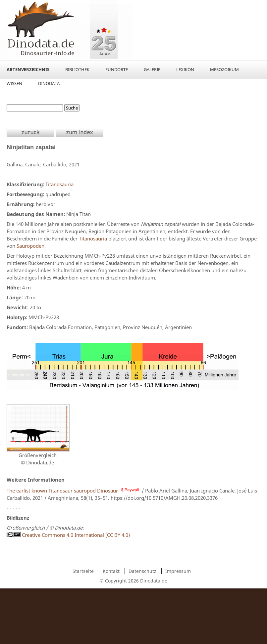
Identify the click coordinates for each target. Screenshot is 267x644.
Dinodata (49, 83)
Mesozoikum (224, 69)
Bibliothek (77, 69)
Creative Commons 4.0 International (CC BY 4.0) (75, 535)
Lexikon (185, 69)
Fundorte (117, 69)
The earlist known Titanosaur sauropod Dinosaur (62, 491)
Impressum (178, 571)
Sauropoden (30, 246)
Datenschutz (142, 571)
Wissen (14, 83)
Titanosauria (59, 184)
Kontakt (111, 571)
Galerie (152, 69)
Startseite (83, 571)
